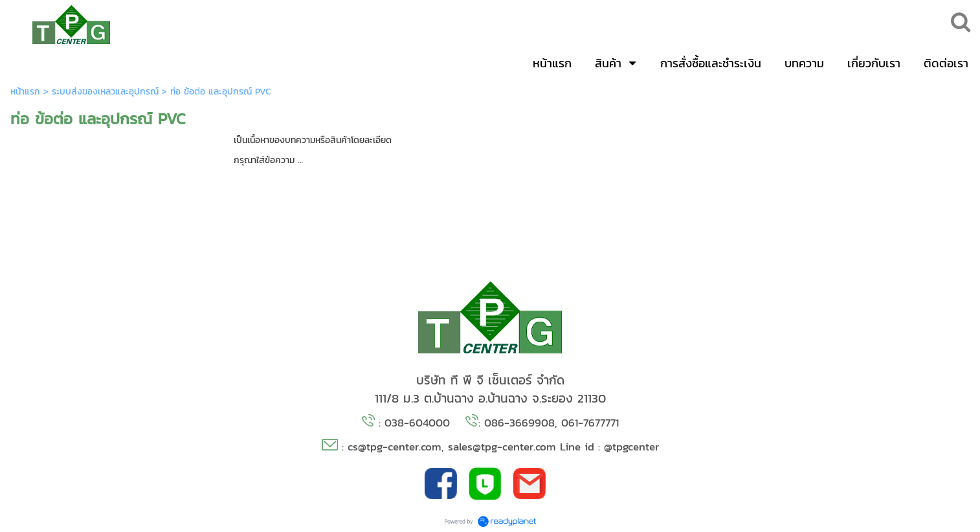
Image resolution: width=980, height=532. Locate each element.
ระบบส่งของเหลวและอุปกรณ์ (105, 92)
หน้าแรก (25, 92)
